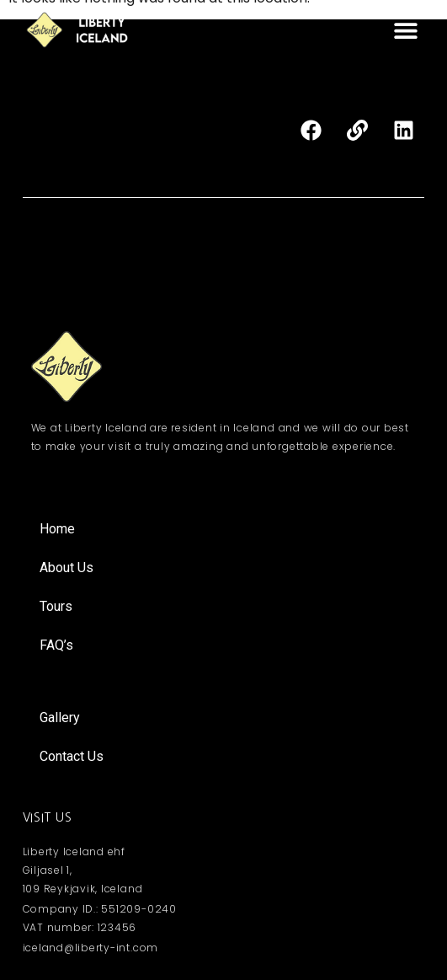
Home (57, 529)
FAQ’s (56, 645)
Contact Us (72, 756)
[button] (405, 30)
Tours (56, 606)
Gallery (60, 718)
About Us (67, 568)
